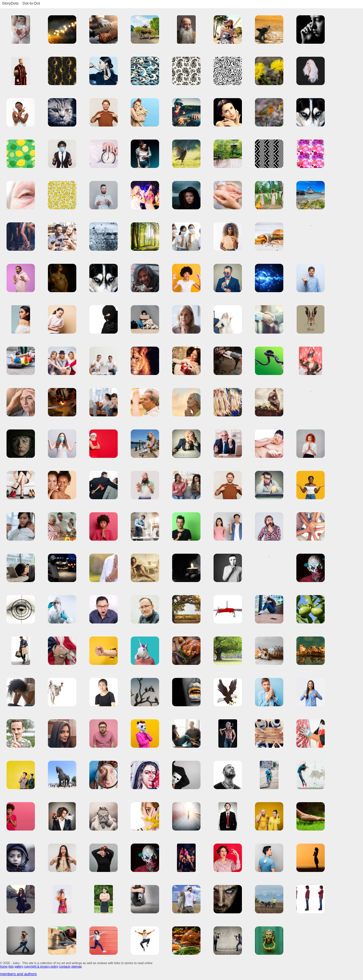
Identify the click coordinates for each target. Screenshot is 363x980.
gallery (19, 966)
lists (11, 966)
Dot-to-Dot (31, 3)
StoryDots (10, 3)
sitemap (76, 966)
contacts (65, 966)
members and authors (18, 974)
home (4, 966)
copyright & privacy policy (41, 966)
